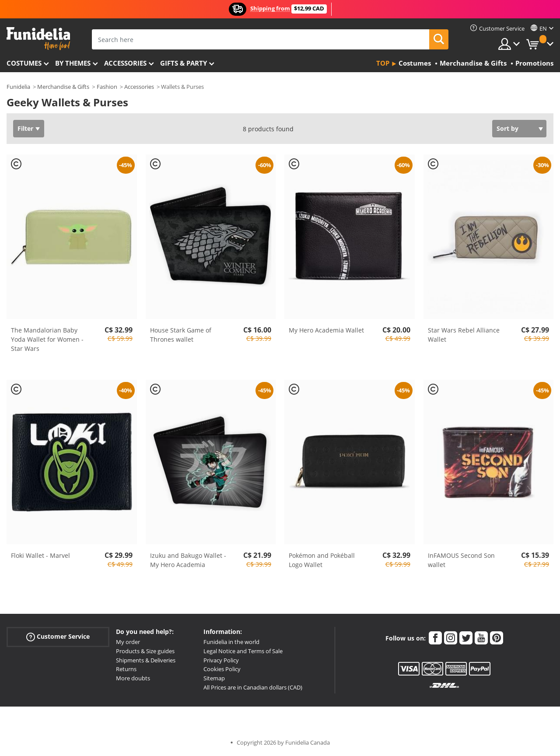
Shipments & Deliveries (146, 660)
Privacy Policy (221, 660)
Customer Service (58, 637)
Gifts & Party (184, 63)
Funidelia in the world (231, 642)
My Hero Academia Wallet (326, 330)
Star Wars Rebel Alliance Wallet (464, 335)
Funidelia (18, 87)
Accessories (125, 63)
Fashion (107, 87)
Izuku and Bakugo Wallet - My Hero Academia (188, 560)
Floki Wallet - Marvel (40, 555)
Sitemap (214, 678)
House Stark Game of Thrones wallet (181, 335)
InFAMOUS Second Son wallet (461, 560)
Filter (25, 128)
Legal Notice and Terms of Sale (243, 651)
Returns (126, 669)
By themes (73, 63)
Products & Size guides (145, 651)
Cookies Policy (222, 669)
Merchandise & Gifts (63, 87)
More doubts (133, 678)
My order (128, 642)
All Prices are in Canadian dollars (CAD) (253, 687)
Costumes (24, 63)
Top (383, 63)
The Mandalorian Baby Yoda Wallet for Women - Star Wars (47, 339)
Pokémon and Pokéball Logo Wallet (322, 560)
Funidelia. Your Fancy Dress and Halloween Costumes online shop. (38, 39)
